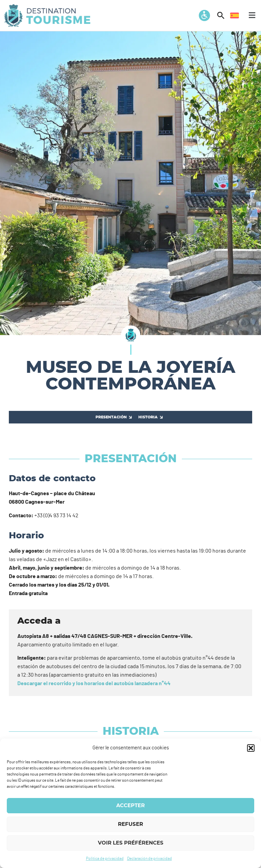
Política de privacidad (105, 858)
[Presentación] (113, 417)
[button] (251, 748)
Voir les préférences (131, 843)
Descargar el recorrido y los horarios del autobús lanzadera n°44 (94, 683)
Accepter (130, 806)
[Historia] (150, 417)
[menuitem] (234, 15)
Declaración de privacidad (150, 858)
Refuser (130, 824)
